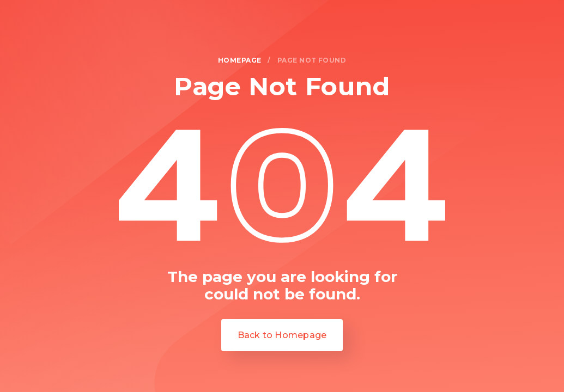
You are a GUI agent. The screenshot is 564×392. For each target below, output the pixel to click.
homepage (240, 61)
